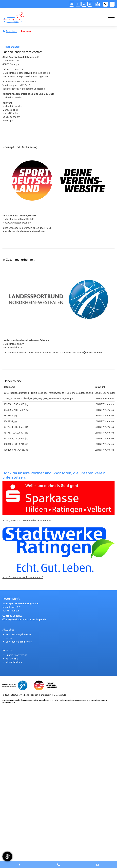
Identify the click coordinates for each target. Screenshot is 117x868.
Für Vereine (12, 659)
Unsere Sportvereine (16, 655)
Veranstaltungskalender (19, 635)
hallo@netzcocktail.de (22, 219)
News (9, 638)
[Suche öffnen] (105, 4)
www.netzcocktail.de (19, 223)
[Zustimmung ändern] (7, 856)
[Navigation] (110, 17)
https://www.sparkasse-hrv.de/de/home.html (27, 521)
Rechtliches (12, 31)
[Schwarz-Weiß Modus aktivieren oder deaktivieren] (72, 4)
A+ (90, 4)
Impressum (46, 695)
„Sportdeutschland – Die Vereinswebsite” (55, 700)
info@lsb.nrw (17, 344)
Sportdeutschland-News (19, 642)
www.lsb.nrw (15, 348)
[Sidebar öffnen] (112, 4)
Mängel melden (14, 662)
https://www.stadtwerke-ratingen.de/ (23, 577)
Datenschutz (60, 695)
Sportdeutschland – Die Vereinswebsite (23, 231)
